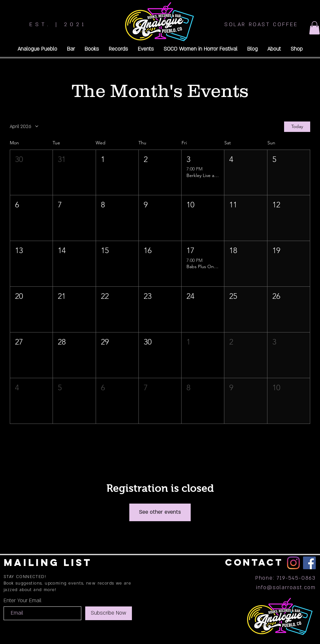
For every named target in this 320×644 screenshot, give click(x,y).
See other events (160, 512)
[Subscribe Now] (109, 613)
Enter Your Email (23, 601)
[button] (314, 28)
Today (297, 126)
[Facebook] (309, 563)
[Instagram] (293, 563)
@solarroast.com (291, 588)
